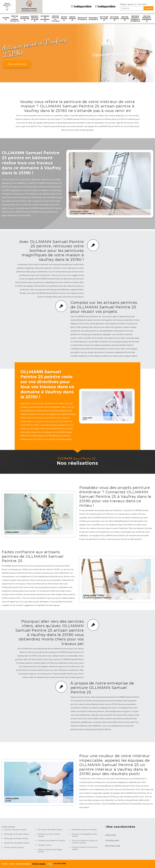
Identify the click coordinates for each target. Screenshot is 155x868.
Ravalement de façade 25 (93, 19)
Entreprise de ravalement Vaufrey (52, 841)
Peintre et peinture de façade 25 (35, 19)
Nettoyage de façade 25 (104, 19)
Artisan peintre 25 (64, 19)
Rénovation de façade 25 (82, 19)
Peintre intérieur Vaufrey (14, 847)
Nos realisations (17, 64)
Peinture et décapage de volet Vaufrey (84, 835)
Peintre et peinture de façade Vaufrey (50, 851)
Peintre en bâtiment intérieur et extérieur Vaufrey (85, 842)
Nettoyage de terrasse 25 (114, 19)
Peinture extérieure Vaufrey (15, 830)
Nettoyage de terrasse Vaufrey (17, 834)
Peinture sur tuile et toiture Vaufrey (49, 835)
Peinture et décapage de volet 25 (15, 19)
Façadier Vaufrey (45, 845)
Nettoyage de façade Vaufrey (16, 838)
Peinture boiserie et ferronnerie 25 (147, 19)
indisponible (81, 6)
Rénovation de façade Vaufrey (50, 830)
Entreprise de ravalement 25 (45, 19)
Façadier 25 (6, 19)
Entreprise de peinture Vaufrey (84, 830)
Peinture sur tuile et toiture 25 (55, 19)
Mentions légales (39, 864)
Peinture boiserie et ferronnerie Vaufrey (85, 848)
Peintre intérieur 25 (72, 19)
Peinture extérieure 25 (125, 19)
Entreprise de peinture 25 (25, 19)
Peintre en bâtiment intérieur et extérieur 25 (135, 19)
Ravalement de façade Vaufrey (17, 843)
